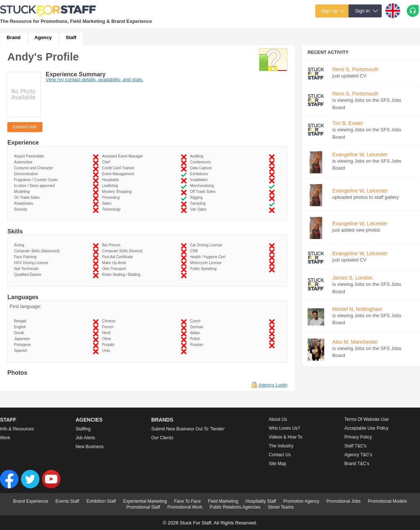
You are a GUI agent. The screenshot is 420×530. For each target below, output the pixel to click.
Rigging (197, 198)
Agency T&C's (358, 455)
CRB (195, 251)
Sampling (199, 203)
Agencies (89, 420)
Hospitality (112, 180)
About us (278, 419)
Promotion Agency (301, 501)
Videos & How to (286, 437)
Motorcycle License (207, 263)
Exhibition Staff (101, 501)
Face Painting (26, 257)
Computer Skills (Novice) (123, 251)
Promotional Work (185, 507)
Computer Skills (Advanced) (38, 251)
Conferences (202, 162)
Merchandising (203, 186)
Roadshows (25, 203)
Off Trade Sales (204, 192)
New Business (90, 447)
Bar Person (112, 245)
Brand (14, 37)
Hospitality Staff (261, 501)
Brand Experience (31, 501)
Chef (107, 162)
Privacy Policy (358, 437)
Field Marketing (223, 501)
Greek (20, 333)
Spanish (22, 351)
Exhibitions (200, 174)
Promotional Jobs (344, 501)
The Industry (281, 446)
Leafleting (111, 186)
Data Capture (202, 168)
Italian (196, 333)
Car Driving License (207, 245)
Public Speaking (204, 269)
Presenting (112, 198)
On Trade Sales (28, 198)
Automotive (24, 162)
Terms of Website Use (367, 419)
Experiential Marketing (145, 501)
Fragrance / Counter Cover (37, 180)
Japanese (23, 339)
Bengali (21, 321)
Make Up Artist (115, 263)
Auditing (198, 156)
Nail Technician (27, 269)
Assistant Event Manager (124, 156)
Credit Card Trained (119, 168)
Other (108, 339)
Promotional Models (387, 501)
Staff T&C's (356, 446)
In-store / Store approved (35, 186)
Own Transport (115, 269)
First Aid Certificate (118, 257)
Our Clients (162, 438)
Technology (112, 209)
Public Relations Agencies (235, 507)
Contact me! (25, 127)
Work (5, 438)
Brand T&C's (357, 464)
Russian (198, 345)
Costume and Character (35, 168)
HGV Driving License (32, 263)
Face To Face (187, 501)
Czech (196, 321)
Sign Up (329, 11)
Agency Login (273, 385)
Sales (108, 203)
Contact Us (280, 455)
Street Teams (281, 507)
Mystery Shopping (118, 192)
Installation (200, 180)
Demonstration (27, 174)
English (21, 327)
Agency (43, 37)
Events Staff (67, 501)
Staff (71, 37)
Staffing (83, 429)
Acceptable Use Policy (366, 428)
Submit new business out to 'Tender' (188, 429)
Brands (162, 420)
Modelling (23, 192)
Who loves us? (285, 428)
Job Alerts (85, 438)
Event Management (119, 174)
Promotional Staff (143, 507)
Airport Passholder (30, 156)
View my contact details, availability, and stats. (94, 79)
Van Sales (199, 209)
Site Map (278, 464)
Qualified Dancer (29, 275)
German (198, 327)
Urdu (107, 351)
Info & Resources (17, 429)
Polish (196, 339)
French (109, 327)
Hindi (107, 333)
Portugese (23, 345)
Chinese (110, 321)
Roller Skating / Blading (122, 275)
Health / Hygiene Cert (209, 257)
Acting (20, 245)
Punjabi (109, 345)
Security (22, 209)
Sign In (363, 11)
